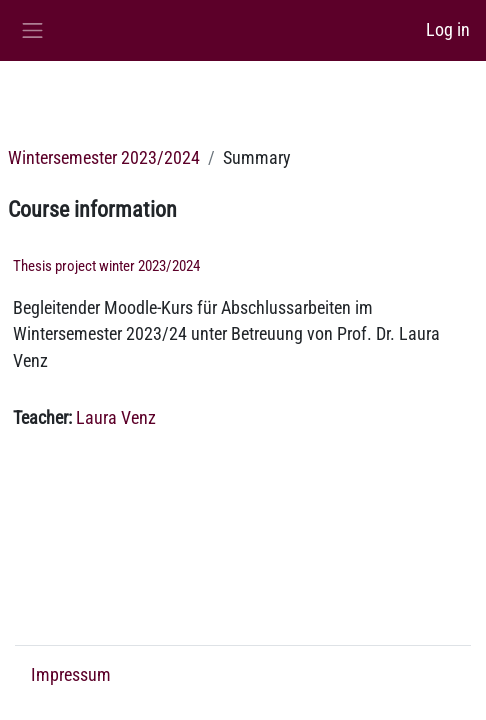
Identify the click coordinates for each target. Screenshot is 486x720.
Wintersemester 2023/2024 (104, 158)
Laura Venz (116, 418)
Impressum (71, 675)
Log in (448, 30)
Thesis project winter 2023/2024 (106, 266)
